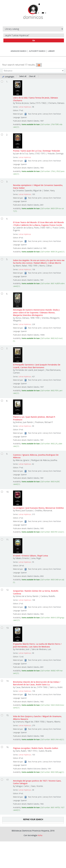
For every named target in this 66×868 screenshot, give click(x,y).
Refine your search (33, 819)
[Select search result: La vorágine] (2, 492)
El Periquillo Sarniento (37, 366)
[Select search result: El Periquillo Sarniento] (2, 348)
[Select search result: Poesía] (2, 135)
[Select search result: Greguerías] (2, 590)
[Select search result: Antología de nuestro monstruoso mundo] (2, 294)
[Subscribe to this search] (39, 65)
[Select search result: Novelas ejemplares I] (2, 181)
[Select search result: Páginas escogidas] (2, 747)
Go (34, 40)
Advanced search (19, 51)
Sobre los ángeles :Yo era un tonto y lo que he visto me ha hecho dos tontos (39, 262)
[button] (37, 13)
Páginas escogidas (36, 748)
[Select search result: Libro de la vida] (2, 82)
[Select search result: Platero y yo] (2, 401)
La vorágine (38, 508)
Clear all (32, 76)
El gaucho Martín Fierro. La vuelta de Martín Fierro (37, 645)
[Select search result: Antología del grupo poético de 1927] (2, 780)
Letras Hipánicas (25, 107)
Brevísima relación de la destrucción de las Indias (37, 683)
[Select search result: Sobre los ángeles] (2, 259)
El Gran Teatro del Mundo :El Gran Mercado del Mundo (39, 224)
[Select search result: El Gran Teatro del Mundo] (2, 219)
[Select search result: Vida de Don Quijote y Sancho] (2, 715)
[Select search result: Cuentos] (2, 454)
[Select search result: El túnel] (2, 539)
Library (51, 51)
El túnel (30, 556)
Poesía (37, 151)
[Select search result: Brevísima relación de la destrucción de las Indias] (2, 681)
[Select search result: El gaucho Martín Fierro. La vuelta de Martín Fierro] (2, 628)
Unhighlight (8, 77)
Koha (40, 835)
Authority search (37, 51)
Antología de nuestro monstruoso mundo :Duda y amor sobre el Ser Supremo (36, 312)
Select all (23, 76)
